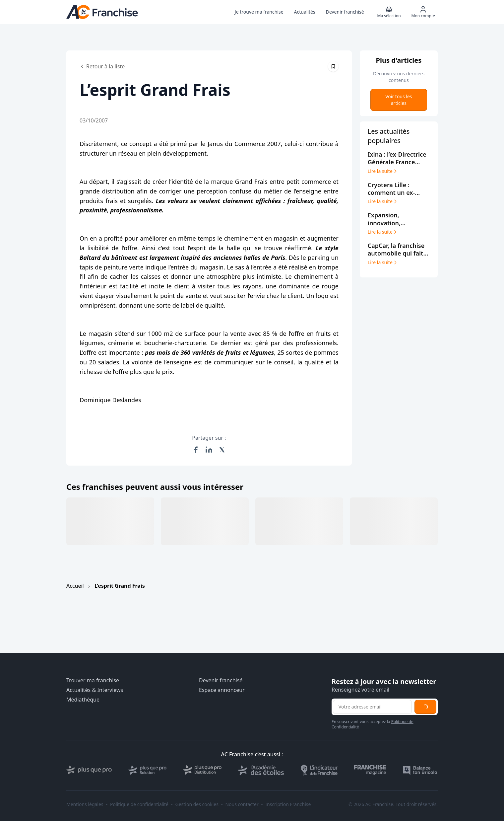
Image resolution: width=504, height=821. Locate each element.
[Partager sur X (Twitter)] (222, 450)
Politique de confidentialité (139, 804)
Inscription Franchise (288, 804)
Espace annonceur (222, 690)
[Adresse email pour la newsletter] (372, 707)
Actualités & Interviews (95, 690)
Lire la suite (383, 171)
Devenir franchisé (221, 680)
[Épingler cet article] (333, 66)
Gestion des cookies (197, 804)
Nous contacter (242, 804)
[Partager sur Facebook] (196, 450)
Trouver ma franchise (93, 680)
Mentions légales (85, 804)
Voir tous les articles (399, 100)
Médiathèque (83, 700)
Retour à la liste (102, 66)
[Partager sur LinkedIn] (209, 450)
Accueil (75, 586)
